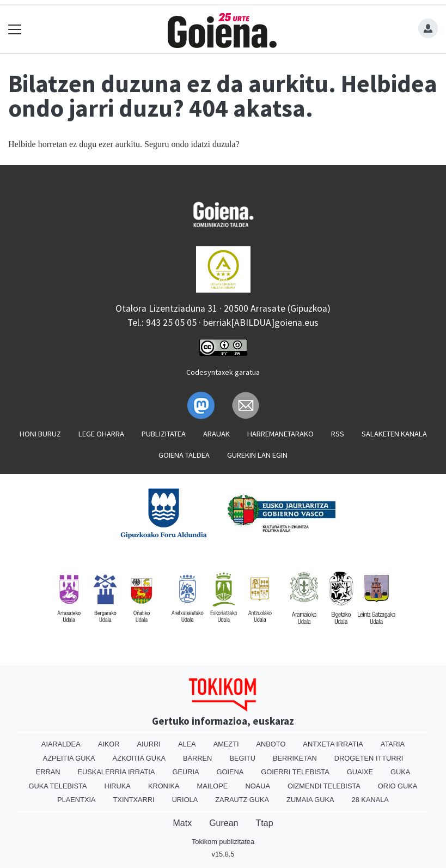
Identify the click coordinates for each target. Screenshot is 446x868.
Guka (400, 772)
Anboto (271, 744)
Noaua (258, 786)
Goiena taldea (184, 455)
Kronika (164, 786)
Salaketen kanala (394, 434)
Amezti (226, 744)
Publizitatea (164, 434)
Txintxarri (134, 800)
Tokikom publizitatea (223, 842)
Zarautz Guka (242, 800)
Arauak (216, 434)
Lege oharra (101, 434)
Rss (338, 434)
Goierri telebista (295, 772)
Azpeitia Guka (69, 758)
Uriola (185, 800)
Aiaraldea (61, 744)
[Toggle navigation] (15, 29)
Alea (187, 744)
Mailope (213, 786)
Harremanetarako (280, 434)
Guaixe (360, 772)
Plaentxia (76, 800)
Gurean (224, 823)
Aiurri (149, 744)
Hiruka (118, 786)
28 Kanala (370, 800)
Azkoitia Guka (139, 758)
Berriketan (295, 758)
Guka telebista (58, 786)
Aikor (109, 744)
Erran (48, 772)
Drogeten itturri (369, 758)
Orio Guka (398, 786)
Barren (197, 758)
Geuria (185, 772)
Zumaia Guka (310, 800)
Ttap (265, 823)
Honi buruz (40, 434)
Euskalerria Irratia (116, 772)
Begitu (242, 758)
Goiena (230, 772)
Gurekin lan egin (257, 455)
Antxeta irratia (333, 744)
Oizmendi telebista (324, 786)
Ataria (393, 744)
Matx (182, 823)
